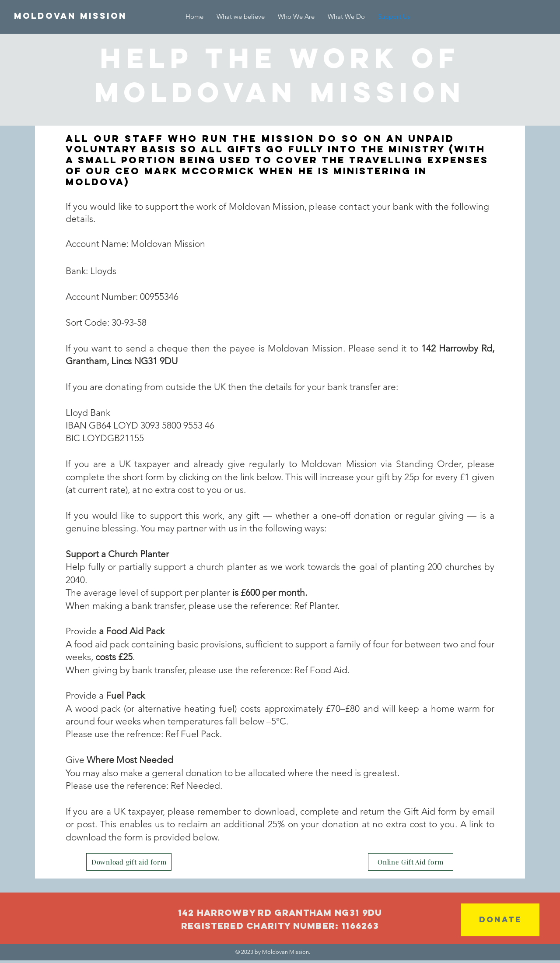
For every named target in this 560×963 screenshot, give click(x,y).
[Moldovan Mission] (70, 16)
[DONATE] (500, 920)
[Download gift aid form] (129, 862)
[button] (346, 16)
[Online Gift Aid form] (411, 862)
